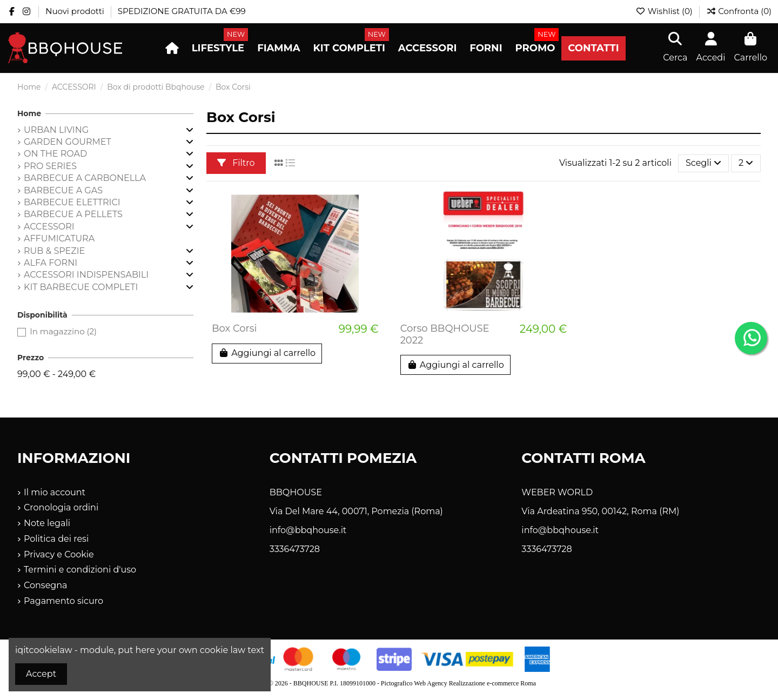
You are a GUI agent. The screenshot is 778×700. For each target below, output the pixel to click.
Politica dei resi (56, 539)
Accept (41, 674)
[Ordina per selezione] (703, 163)
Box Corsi (234, 328)
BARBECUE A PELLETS (73, 214)
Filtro (236, 163)
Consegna (46, 585)
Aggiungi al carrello (267, 353)
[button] (218, 48)
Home (29, 113)
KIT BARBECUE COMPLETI (81, 287)
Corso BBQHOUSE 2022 (445, 334)
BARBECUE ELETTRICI (72, 202)
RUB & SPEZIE (54, 251)
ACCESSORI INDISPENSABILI (86, 275)
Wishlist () (665, 11)
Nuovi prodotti (76, 11)
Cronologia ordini (61, 507)
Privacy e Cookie (59, 554)
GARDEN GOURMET (68, 142)
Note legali (47, 523)
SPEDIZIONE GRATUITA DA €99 (182, 11)
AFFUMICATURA (59, 238)
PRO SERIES (50, 166)
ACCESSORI (49, 227)
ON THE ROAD (55, 154)
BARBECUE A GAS (63, 190)
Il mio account (55, 492)
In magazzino (63, 331)
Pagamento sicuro (63, 601)
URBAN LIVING (56, 130)
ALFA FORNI (51, 263)
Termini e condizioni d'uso (80, 570)
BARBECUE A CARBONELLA (85, 178)
